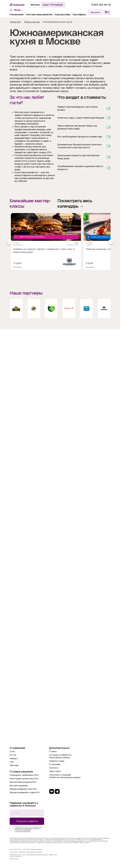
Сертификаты (81, 14)
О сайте (53, 751)
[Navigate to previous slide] (10, 242)
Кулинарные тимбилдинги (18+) (24, 775)
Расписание (17, 14)
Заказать (95, 12)
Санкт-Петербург (53, 5)
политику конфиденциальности (23, 831)
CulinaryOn (15, 22)
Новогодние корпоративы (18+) (24, 779)
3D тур (13, 755)
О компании (55, 764)
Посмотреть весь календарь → (75, 203)
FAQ (12, 762)
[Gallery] (60, 242)
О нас (12, 751)
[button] (15, 10)
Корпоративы (62, 14)
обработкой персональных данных (27, 828)
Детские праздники (19, 786)
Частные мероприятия (39, 14)
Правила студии (57, 761)
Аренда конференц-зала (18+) (23, 789)
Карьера (14, 758)
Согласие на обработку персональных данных (26, 852)
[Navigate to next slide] (111, 242)
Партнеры (14, 765)
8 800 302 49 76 (101, 5)
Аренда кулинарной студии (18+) (25, 792)
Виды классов (32, 22)
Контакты (54, 768)
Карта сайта (55, 771)
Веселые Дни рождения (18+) (23, 782)
